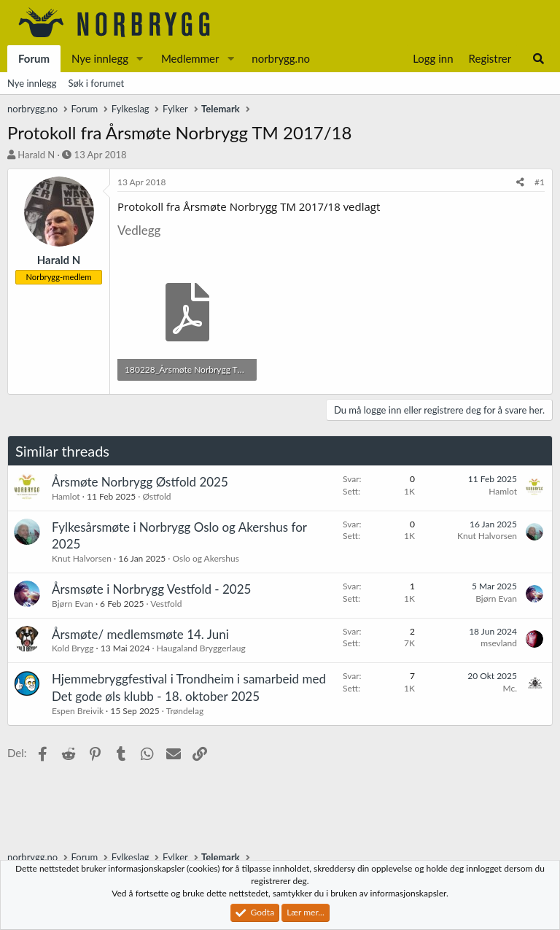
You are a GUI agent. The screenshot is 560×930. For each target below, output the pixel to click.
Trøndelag (185, 711)
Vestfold (166, 604)
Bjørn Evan (73, 604)
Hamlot (66, 496)
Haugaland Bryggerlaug (201, 648)
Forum (34, 58)
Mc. (510, 688)
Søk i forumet (97, 83)
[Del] (520, 183)
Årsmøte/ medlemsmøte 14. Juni (140, 634)
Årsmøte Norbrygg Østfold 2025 (140, 482)
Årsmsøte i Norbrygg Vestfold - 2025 (151, 589)
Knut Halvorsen (82, 558)
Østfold (156, 496)
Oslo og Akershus (206, 558)
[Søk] (538, 59)
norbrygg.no (281, 58)
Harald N (36, 155)
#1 (540, 182)
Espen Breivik (78, 711)
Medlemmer (190, 58)
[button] (140, 59)
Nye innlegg (100, 58)
